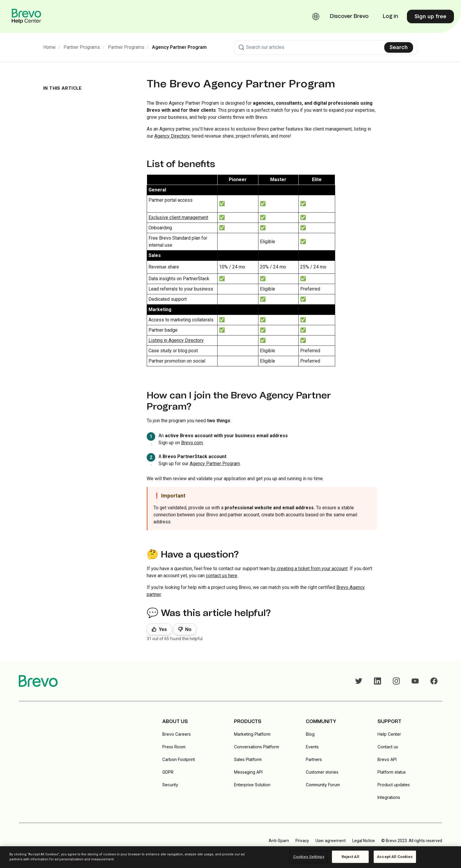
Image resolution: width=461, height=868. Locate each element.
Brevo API (387, 759)
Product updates (394, 785)
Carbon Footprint (179, 759)
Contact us (388, 747)
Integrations (389, 797)
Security (170, 785)
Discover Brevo (349, 16)
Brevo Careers (177, 734)
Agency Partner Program (179, 47)
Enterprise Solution (252, 785)
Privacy (302, 841)
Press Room (174, 747)
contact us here (222, 576)
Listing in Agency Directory (176, 340)
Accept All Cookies (395, 857)
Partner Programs (82, 47)
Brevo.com (192, 443)
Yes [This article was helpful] (163, 629)
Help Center (389, 734)
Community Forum (323, 785)
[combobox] (326, 47)
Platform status (392, 772)
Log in (390, 16)
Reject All (350, 857)
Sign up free (430, 16)
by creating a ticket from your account (309, 569)
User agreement (331, 841)
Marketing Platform (252, 734)
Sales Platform (248, 759)
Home (49, 47)
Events (312, 747)
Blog (310, 734)
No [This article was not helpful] (188, 629)
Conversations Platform (257, 747)
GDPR (168, 772)
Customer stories (322, 772)
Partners (314, 759)
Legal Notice (364, 841)
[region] (230, 857)
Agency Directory (172, 136)
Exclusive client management (178, 217)
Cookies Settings (309, 857)
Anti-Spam (279, 841)
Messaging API (248, 772)
